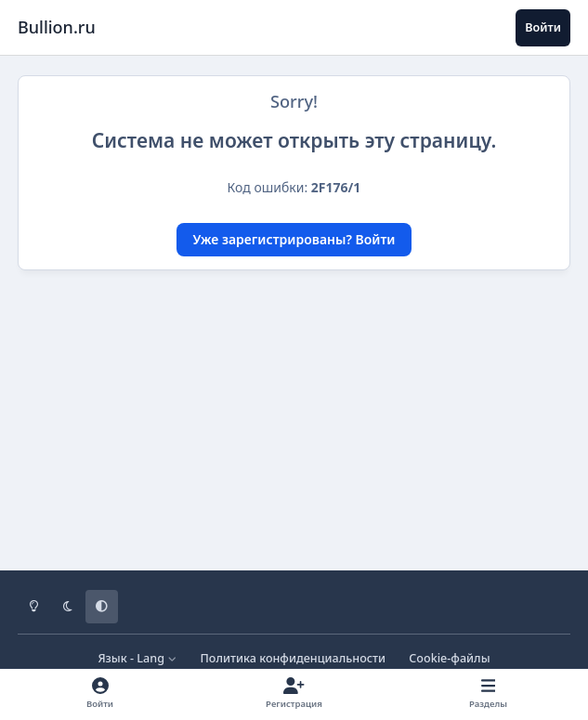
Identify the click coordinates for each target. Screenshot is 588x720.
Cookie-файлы (449, 658)
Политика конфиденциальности (293, 658)
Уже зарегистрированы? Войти (294, 239)
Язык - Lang (137, 658)
